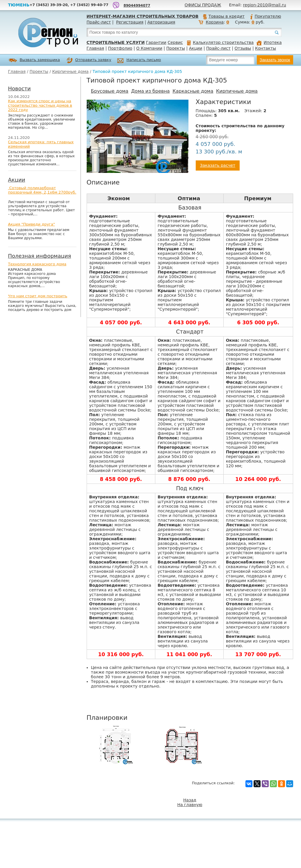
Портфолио (120, 48)
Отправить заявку (89, 60)
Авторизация (161, 22)
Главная (95, 48)
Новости (19, 88)
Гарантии (156, 42)
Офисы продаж (203, 5)
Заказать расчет (218, 165)
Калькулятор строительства (220, 42)
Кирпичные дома (71, 71)
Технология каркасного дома (37, 264)
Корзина (215, 22)
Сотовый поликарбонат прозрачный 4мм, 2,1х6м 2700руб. (42, 190)
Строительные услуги (116, 42)
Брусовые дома (110, 91)
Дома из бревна (150, 91)
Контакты (266, 48)
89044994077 (137, 6)
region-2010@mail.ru (265, 5)
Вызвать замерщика (34, 60)
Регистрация (130, 22)
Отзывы (243, 48)
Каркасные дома (193, 91)
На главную (190, 805)
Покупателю (265, 16)
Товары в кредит (224, 16)
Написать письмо (139, 61)
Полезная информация (40, 256)
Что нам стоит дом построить (38, 296)
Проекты (176, 48)
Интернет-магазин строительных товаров (143, 16)
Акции (196, 48)
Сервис (175, 42)
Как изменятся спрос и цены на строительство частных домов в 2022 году (40, 105)
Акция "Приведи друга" (32, 224)
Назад (190, 800)
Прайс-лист (99, 22)
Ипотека (269, 42)
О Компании (149, 48)
